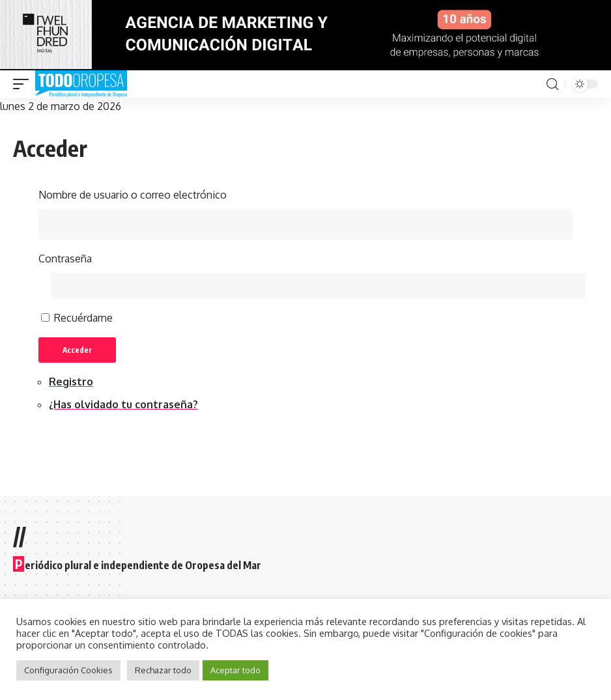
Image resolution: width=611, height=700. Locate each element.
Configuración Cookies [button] (68, 670)
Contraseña (65, 259)
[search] (552, 84)
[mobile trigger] (24, 84)
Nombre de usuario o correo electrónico (133, 195)
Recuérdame (83, 320)
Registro (71, 384)
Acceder (79, 352)
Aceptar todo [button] (235, 670)
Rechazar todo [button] (163, 670)
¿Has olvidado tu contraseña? (123, 407)
